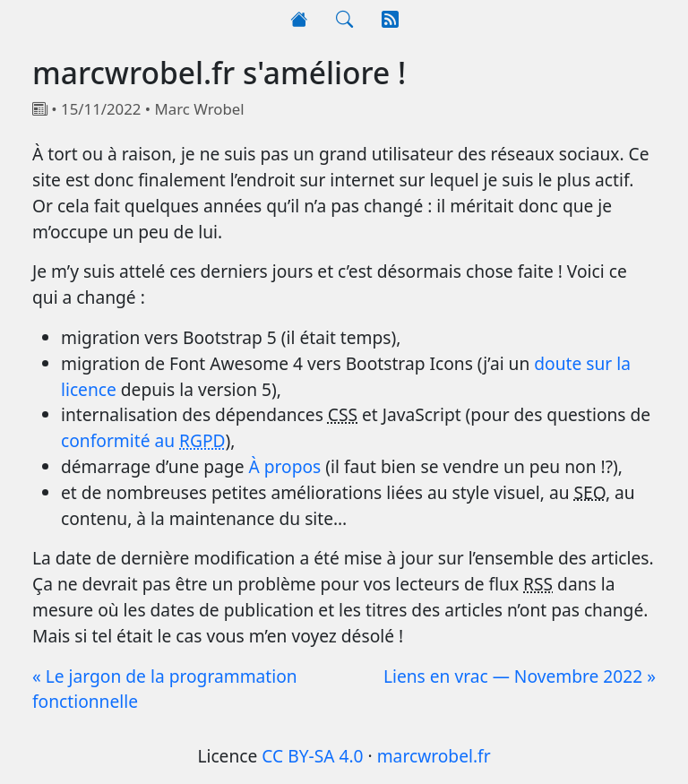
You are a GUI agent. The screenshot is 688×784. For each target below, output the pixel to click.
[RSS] (390, 20)
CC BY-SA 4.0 (312, 756)
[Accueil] (299, 20)
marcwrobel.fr (434, 756)
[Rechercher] (344, 20)
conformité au (143, 440)
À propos (284, 466)
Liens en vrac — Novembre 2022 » (520, 676)
